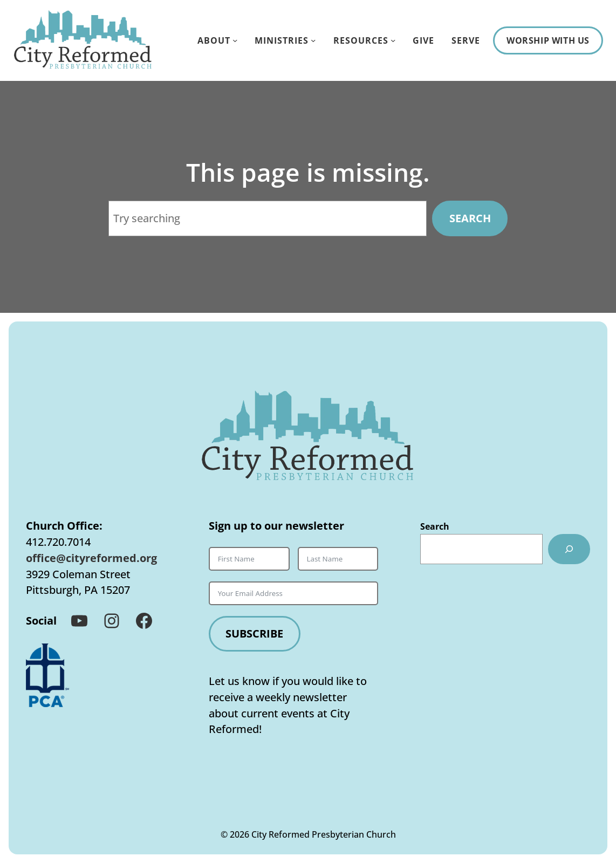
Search (470, 218)
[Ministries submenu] (313, 40)
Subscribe (254, 633)
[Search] (569, 549)
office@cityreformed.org (91, 558)
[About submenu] (235, 40)
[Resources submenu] (393, 40)
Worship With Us (548, 40)
